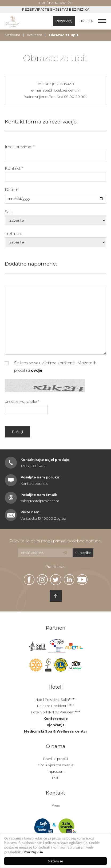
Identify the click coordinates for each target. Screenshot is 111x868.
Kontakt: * (14, 168)
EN (91, 21)
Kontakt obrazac (34, 484)
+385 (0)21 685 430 (59, 84)
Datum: (12, 190)
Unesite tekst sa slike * (22, 402)
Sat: (8, 212)
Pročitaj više (33, 852)
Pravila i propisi (55, 759)
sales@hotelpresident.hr (40, 501)
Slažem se (56, 861)
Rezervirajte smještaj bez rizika (56, 9)
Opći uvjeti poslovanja (55, 765)
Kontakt (55, 793)
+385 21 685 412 (33, 466)
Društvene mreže (55, 3)
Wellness (35, 35)
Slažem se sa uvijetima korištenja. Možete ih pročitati (51, 367)
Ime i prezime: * (20, 147)
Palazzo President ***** (55, 706)
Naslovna (13, 35)
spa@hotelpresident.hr (62, 90)
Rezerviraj (64, 21)
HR (82, 21)
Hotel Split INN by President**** (55, 712)
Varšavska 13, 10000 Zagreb (43, 518)
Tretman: (13, 234)
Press (56, 805)
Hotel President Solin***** (55, 700)
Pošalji (17, 432)
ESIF (56, 778)
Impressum (56, 772)
